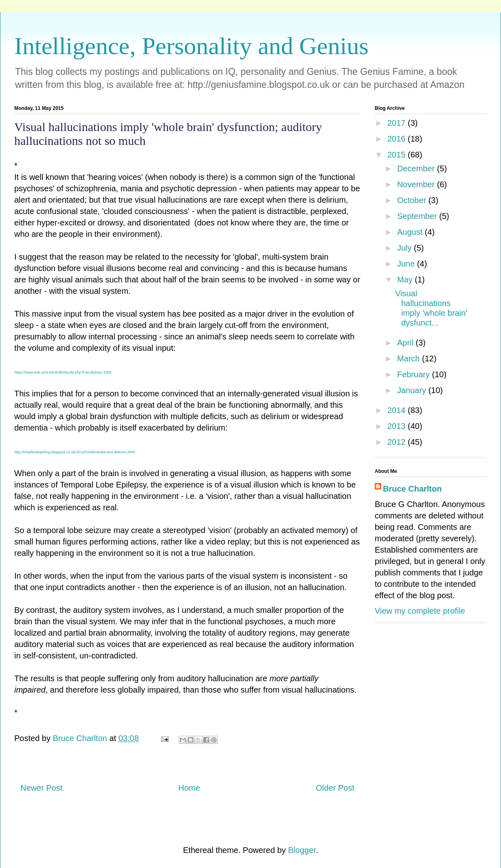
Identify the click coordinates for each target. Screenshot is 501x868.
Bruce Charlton (412, 489)
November (417, 184)
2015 (398, 155)
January (413, 390)
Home (189, 788)
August (411, 232)
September (418, 216)
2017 (398, 123)
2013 (398, 426)
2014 (398, 410)
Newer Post (41, 788)
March (410, 359)
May (406, 280)
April (407, 343)
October (413, 200)
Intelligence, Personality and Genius (191, 46)
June (407, 264)
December (417, 168)
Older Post (335, 788)
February (415, 374)
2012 (398, 442)
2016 (398, 139)
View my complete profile (420, 611)
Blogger (302, 850)
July (405, 248)
